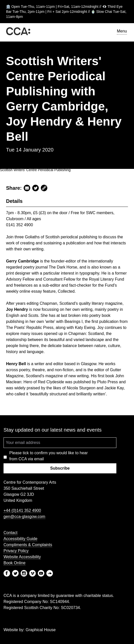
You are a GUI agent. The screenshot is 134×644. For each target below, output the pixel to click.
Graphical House (41, 630)
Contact (10, 533)
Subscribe (60, 468)
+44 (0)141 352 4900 (22, 510)
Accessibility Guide (20, 539)
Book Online (14, 563)
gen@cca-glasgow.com (24, 517)
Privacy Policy (16, 551)
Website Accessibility (22, 557)
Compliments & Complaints (28, 545)
